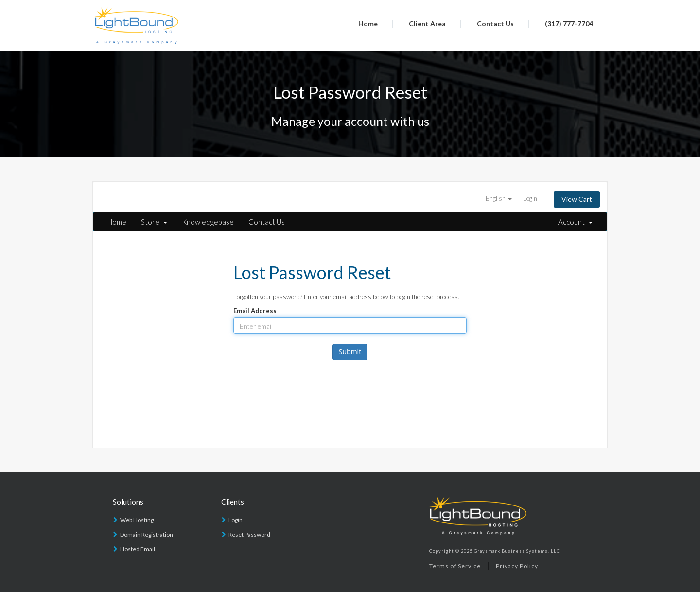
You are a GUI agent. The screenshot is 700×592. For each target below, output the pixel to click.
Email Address (255, 311)
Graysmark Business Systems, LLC (517, 551)
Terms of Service (455, 566)
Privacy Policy (517, 566)
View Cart (577, 199)
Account (575, 222)
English (499, 198)
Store (154, 222)
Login (530, 198)
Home (368, 24)
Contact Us (495, 24)
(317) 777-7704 (569, 24)
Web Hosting (137, 520)
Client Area (427, 24)
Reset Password (249, 534)
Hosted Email (138, 549)
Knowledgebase (208, 222)
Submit (350, 352)
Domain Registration (147, 534)
